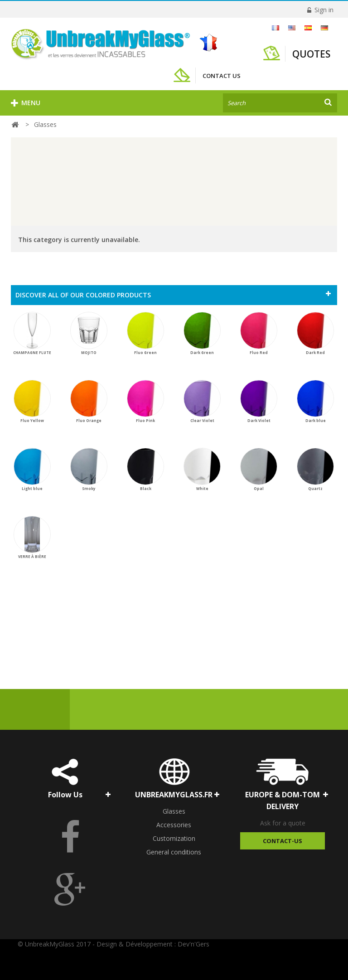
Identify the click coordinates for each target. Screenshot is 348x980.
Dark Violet (259, 401)
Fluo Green (145, 333)
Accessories (174, 825)
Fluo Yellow (32, 401)
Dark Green (202, 333)
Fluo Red (259, 333)
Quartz (315, 469)
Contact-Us (283, 841)
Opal (259, 469)
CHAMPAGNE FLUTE (32, 333)
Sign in (323, 10)
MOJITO (89, 333)
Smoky (89, 469)
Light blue (32, 469)
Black (145, 469)
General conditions (174, 852)
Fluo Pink (145, 401)
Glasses (174, 811)
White (202, 469)
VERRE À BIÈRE (32, 537)
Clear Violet (202, 401)
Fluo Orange (89, 401)
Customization (174, 838)
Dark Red (315, 333)
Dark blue (315, 401)
